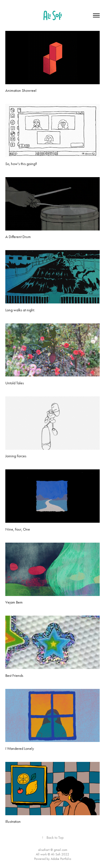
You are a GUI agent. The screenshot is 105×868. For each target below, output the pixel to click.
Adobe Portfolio (61, 859)
